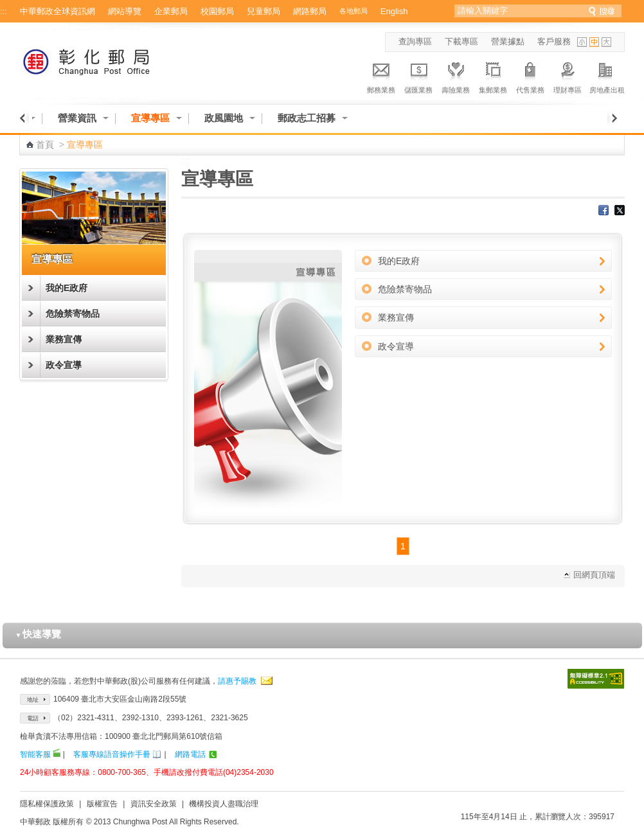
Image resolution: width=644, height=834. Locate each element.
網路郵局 (310, 11)
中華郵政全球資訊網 (58, 11)
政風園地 (224, 118)
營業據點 (508, 41)
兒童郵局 (264, 11)
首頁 (45, 145)
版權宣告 (102, 804)
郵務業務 (381, 76)
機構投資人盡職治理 (224, 804)
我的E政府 (67, 288)
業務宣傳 (64, 339)
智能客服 (35, 754)
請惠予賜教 (237, 681)
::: (4, 11)
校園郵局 (217, 11)
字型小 (582, 42)
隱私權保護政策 (47, 804)
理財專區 (568, 76)
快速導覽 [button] (39, 634)
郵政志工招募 (307, 118)
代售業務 (530, 76)
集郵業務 (493, 76)
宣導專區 (150, 118)
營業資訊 (77, 118)
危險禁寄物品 (73, 314)
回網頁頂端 (594, 575)
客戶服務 (554, 41)
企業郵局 (171, 11)
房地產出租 (607, 76)
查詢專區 (415, 41)
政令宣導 (64, 365)
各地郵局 (353, 11)
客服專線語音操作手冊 (112, 754)
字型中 (594, 42)
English (394, 11)
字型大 (606, 42)
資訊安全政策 (154, 804)
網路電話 (190, 754)
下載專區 (461, 41)
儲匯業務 (418, 76)
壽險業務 (456, 76)
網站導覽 (125, 11)
